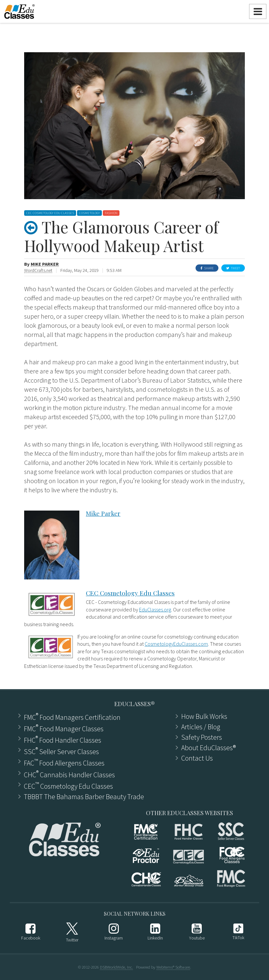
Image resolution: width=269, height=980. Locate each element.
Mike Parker (45, 264)
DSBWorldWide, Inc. (116, 967)
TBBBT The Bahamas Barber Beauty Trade (84, 797)
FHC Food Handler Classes (63, 740)
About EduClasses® (209, 748)
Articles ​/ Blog (201, 727)
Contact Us (197, 758)
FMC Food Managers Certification (72, 717)
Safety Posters (202, 737)
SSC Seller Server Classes (61, 751)
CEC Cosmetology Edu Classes (130, 593)
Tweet (233, 268)
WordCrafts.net (38, 270)
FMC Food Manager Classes (64, 728)
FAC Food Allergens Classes (64, 762)
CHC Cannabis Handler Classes (69, 774)
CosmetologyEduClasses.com (176, 644)
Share (207, 268)
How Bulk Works (204, 717)
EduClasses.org (155, 609)
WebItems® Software (173, 967)
